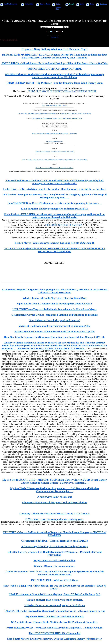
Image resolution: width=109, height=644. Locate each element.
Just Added (29, 4)
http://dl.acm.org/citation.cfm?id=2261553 (55, 105)
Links (82, 4)
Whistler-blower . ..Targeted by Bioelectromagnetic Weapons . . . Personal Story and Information (55, 553)
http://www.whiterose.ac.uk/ (55, 142)
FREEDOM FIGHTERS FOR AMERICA (64, 225)
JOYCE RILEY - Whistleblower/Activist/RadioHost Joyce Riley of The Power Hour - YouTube (54, 63)
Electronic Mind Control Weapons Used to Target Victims (54, 502)
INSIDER (37, 580)
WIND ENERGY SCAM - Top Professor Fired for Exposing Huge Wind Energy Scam (54, 83)
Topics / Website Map (59, 6)
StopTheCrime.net (10, 4)
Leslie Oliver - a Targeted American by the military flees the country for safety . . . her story (54, 189)
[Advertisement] (41, 272)
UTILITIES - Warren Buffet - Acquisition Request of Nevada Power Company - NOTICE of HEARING (54, 534)
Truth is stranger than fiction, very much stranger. (55, 600)
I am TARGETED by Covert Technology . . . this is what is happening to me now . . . (54, 203)
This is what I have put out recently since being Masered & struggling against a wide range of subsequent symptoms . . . (54, 196)
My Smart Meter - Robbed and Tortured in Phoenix (54, 616)
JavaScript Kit (54, 37)
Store (92, 4)
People (72, 4)
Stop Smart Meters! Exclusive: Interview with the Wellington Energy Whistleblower (54, 639)
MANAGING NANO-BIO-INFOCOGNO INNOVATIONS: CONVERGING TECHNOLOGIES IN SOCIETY (55, 160)
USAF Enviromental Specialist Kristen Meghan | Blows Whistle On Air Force (52, 594)
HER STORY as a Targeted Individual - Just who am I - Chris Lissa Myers (54, 309)
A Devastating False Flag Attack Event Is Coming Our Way (54, 546)
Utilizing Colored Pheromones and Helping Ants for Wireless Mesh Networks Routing (57, 118)
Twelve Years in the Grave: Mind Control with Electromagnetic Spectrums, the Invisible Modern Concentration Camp (54, 573)
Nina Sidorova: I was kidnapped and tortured (54, 320)
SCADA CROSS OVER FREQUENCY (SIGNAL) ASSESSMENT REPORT (62, 91)
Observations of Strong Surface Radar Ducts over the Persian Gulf (54, 152)
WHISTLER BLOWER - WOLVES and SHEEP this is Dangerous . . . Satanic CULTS (55, 628)
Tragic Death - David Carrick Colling (55, 560)
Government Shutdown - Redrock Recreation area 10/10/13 (55, 541)
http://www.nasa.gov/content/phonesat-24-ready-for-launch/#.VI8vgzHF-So (55, 133)
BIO (98, 594)
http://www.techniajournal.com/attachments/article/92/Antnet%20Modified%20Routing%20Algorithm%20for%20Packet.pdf (54, 113)
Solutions (103, 4)
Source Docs (45, 4)
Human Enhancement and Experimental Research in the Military (54, 168)
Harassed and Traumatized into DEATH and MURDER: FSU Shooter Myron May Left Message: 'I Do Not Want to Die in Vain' (54, 182)
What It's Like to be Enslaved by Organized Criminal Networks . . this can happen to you (55, 611)
